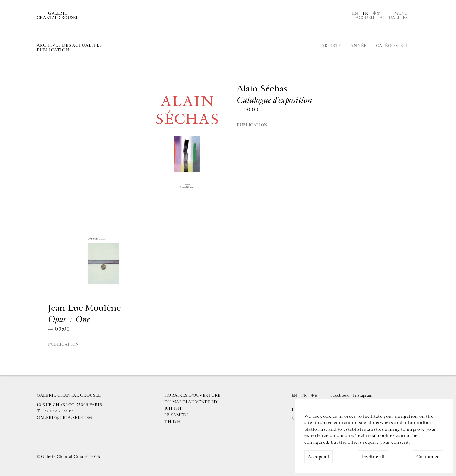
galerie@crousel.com (64, 418)
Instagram (363, 395)
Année (359, 46)
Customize (428, 457)
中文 (377, 13)
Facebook (339, 395)
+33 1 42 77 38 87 (57, 411)
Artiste (332, 46)
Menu (401, 13)
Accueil (365, 18)
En (355, 13)
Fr (365, 13)
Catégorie (389, 46)
